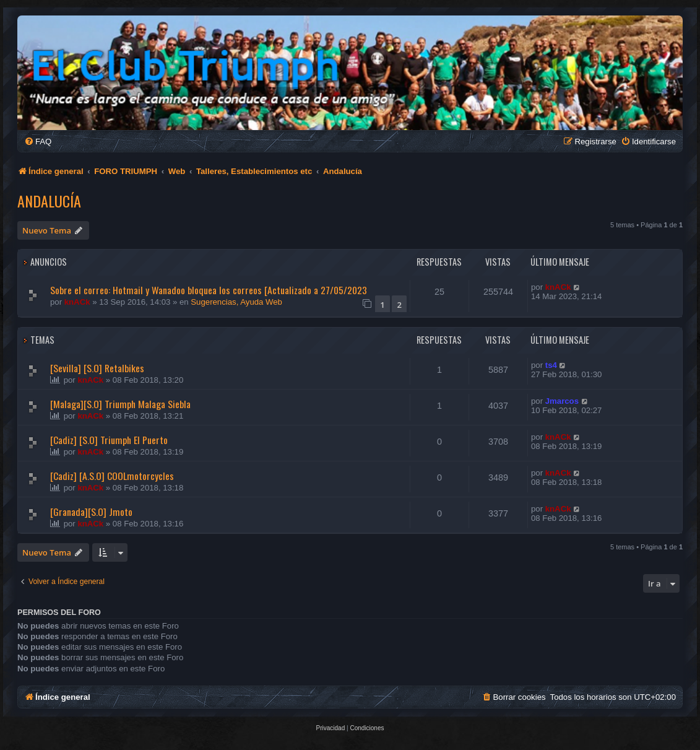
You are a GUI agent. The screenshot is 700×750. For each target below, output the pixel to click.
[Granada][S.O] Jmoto (91, 512)
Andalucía (49, 201)
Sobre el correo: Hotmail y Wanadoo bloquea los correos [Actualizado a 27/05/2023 (209, 290)
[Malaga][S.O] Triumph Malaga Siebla (120, 404)
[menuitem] (38, 142)
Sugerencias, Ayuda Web (236, 302)
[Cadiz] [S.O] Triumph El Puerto (109, 440)
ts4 (551, 365)
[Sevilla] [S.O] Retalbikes (97, 368)
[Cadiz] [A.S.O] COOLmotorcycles (112, 476)
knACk (77, 302)
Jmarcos (562, 401)
